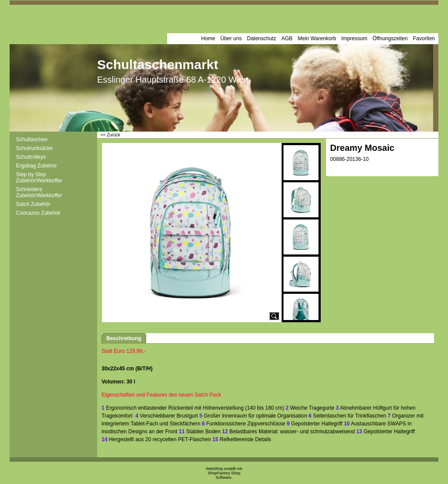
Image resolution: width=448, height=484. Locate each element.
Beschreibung (124, 338)
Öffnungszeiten (390, 38)
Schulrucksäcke (35, 148)
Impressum (354, 38)
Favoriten (424, 38)
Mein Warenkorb (317, 38)
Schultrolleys (31, 157)
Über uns (231, 38)
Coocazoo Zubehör (38, 213)
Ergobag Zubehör (37, 166)
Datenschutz (261, 38)
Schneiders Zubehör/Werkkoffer (39, 192)
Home (208, 38)
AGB (287, 38)
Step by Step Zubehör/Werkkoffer (39, 178)
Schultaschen (32, 139)
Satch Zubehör (33, 204)
